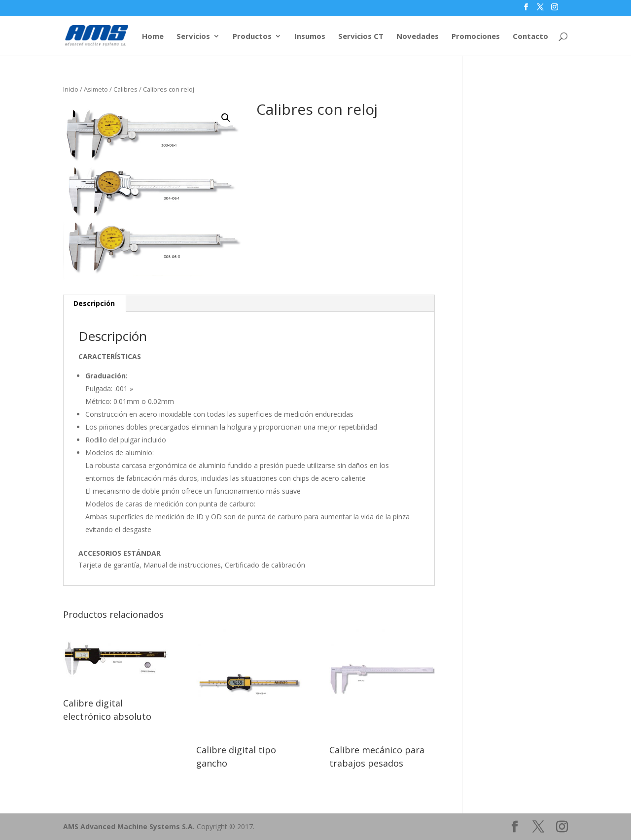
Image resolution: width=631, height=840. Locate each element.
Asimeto (96, 89)
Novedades (418, 37)
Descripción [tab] (94, 303)
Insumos (310, 37)
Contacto (530, 37)
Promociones (476, 37)
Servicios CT (361, 37)
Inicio (71, 89)
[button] (226, 118)
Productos (252, 37)
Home (153, 37)
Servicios (193, 37)
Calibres (125, 89)
